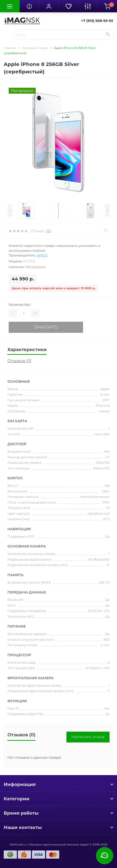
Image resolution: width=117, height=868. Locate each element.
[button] (49, 6)
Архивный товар (35, 48)
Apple (42, 255)
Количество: (20, 305)
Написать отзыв (88, 737)
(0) (49, 231)
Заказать (46, 327)
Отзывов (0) (19, 361)
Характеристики (27, 350)
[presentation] (10, 210)
